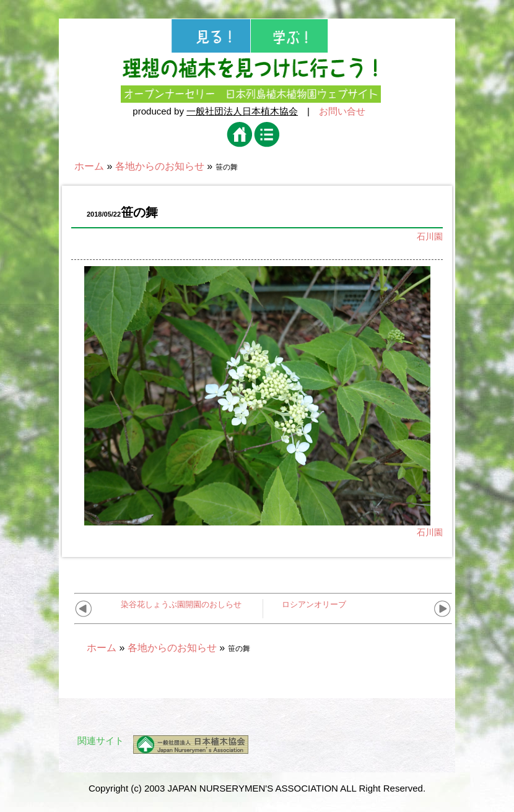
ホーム (89, 166)
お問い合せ (342, 111)
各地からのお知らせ (160, 166)
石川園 (430, 236)
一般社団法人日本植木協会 (242, 111)
